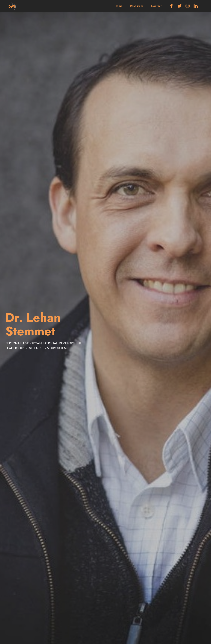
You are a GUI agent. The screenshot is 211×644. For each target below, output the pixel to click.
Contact (156, 6)
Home (119, 6)
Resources (137, 6)
